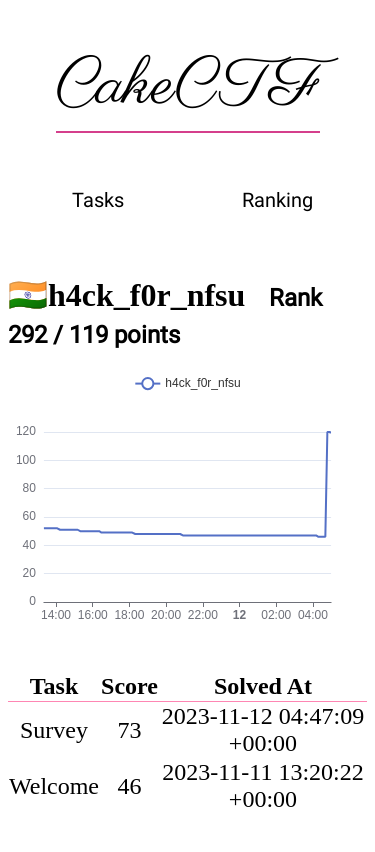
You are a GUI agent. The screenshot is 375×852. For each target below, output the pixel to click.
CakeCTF (188, 87)
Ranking (277, 200)
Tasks (98, 200)
